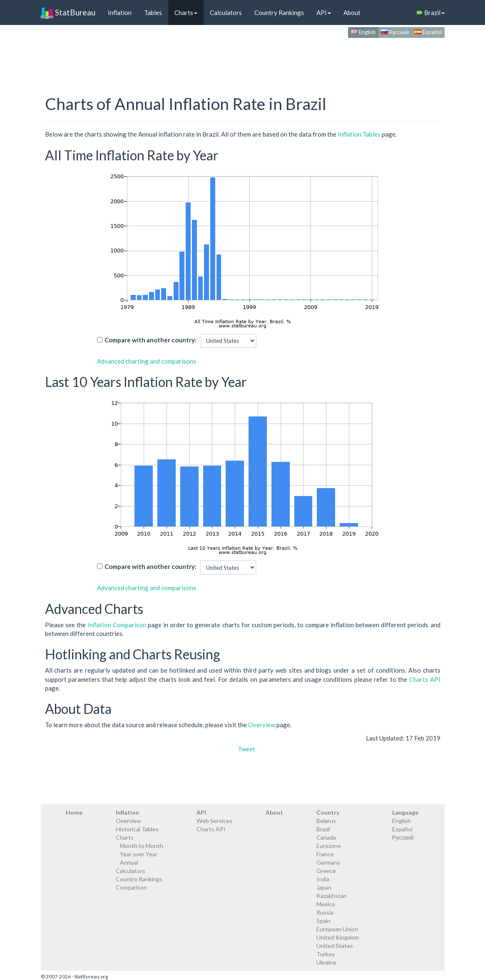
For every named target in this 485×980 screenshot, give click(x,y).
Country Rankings (279, 12)
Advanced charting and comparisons (147, 361)
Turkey (326, 954)
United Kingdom (338, 937)
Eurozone (329, 846)
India (323, 879)
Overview (262, 725)
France (325, 854)
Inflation (120, 12)
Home (74, 812)
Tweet (246, 749)
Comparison (131, 887)
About (352, 12)
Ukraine (326, 962)
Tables (153, 12)
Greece (326, 871)
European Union (337, 929)
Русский (395, 32)
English (363, 32)
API (324, 12)
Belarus (326, 821)
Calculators (226, 12)
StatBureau (68, 12)
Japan (324, 887)
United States (335, 946)
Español (428, 32)
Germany (328, 862)
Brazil (430, 12)
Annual (129, 862)
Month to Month (142, 846)
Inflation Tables (359, 134)
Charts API (425, 679)
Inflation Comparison (117, 625)
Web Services (214, 821)
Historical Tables (137, 829)
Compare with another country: (150, 340)
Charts (186, 12)
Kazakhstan (332, 896)
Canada (326, 837)
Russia (325, 912)
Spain (323, 921)
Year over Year (139, 854)
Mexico (326, 904)
